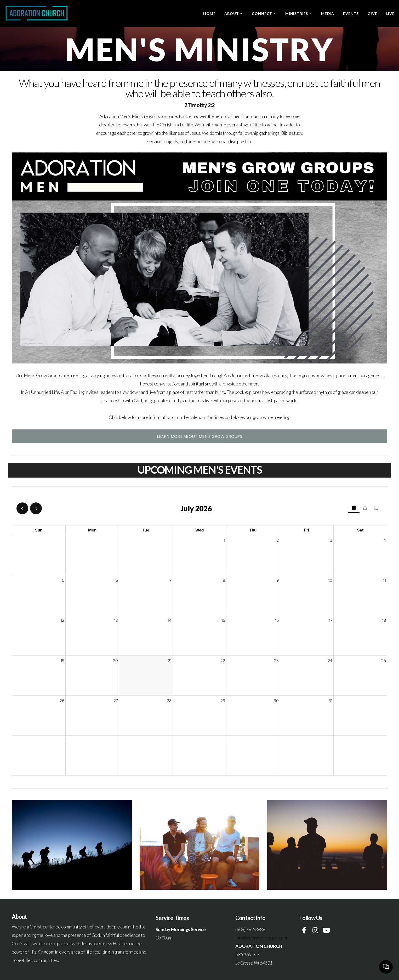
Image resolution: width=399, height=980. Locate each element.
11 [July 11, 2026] (385, 580)
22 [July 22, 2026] (223, 661)
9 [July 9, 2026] (278, 580)
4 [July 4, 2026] (385, 540)
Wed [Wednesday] (199, 530)
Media (328, 13)
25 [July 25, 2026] (384, 661)
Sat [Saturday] (360, 530)
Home (209, 13)
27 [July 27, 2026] (116, 701)
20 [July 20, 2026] (115, 661)
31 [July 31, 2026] (330, 701)
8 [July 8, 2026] (224, 580)
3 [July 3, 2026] (331, 540)
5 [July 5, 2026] (63, 580)
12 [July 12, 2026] (62, 620)
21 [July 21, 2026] (170, 661)
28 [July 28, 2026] (169, 701)
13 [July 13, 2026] (116, 620)
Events (351, 13)
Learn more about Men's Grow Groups (199, 436)
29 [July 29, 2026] (223, 701)
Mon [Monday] (92, 530)
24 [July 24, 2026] (330, 661)
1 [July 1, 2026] (224, 540)
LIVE (390, 13)
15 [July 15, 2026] (223, 620)
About (234, 13)
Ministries (299, 13)
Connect (264, 13)
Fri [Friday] (307, 530)
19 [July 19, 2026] (62, 661)
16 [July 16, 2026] (277, 620)
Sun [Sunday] (39, 530)
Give (372, 13)
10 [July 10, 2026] (330, 580)
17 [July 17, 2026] (331, 620)
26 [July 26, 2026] (62, 701)
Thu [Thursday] (253, 530)
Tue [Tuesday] (146, 530)
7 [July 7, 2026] (170, 580)
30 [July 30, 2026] (276, 701)
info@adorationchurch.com (261, 938)
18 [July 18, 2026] (384, 620)
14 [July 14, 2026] (170, 620)
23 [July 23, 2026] (276, 661)
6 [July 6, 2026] (117, 580)
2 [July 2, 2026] (278, 540)
